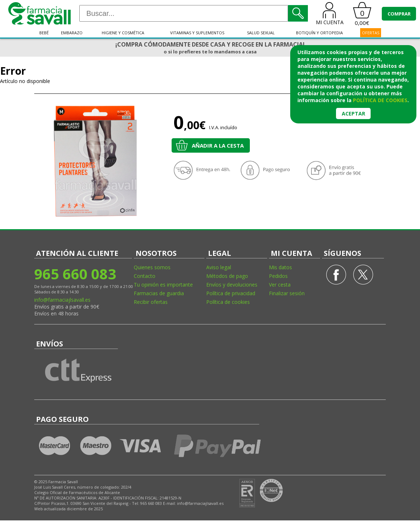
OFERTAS (371, 33)
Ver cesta (280, 285)
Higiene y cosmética (123, 33)
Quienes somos (152, 267)
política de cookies (380, 100)
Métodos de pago (227, 276)
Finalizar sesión (287, 293)
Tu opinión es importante (163, 285)
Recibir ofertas (151, 302)
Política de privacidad (231, 293)
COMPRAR (399, 14)
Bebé (44, 33)
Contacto (145, 276)
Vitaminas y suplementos (197, 33)
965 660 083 (75, 274)
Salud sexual (261, 33)
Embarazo (72, 33)
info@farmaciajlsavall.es (62, 300)
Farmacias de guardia (159, 293)
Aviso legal (219, 267)
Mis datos (280, 267)
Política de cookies (228, 302)
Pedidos (278, 276)
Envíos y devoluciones (232, 285)
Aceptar (353, 113)
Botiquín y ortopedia (319, 33)
